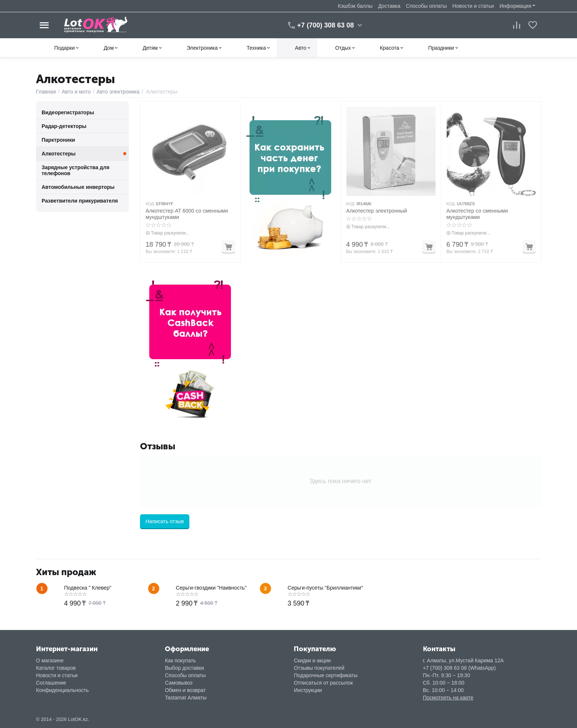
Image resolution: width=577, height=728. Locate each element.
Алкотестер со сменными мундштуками (477, 214)
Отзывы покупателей (319, 668)
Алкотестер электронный (376, 211)
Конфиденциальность (62, 690)
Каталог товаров (56, 668)
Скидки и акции (312, 660)
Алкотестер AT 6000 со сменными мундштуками (186, 214)
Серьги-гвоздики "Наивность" (211, 588)
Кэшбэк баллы (355, 6)
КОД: (150, 204)
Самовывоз (179, 683)
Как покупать (180, 660)
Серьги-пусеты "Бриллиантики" (325, 588)
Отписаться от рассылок (323, 683)
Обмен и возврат (185, 690)
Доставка (389, 6)
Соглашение (51, 683)
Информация (515, 6)
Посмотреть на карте (448, 698)
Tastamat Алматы (186, 698)
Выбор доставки (184, 668)
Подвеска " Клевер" (88, 588)
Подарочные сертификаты (326, 675)
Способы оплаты (426, 6)
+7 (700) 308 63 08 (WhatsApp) (459, 668)
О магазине (50, 660)
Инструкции (308, 690)
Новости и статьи (473, 6)
